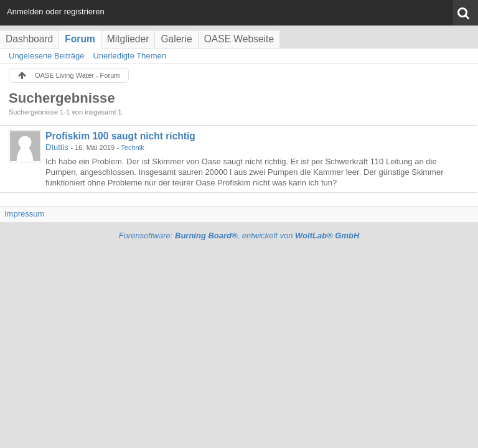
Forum (80, 39)
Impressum (24, 214)
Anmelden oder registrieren (56, 12)
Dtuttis (57, 147)
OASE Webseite (239, 39)
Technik (132, 147)
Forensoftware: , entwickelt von (239, 236)
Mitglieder (128, 39)
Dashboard (29, 39)
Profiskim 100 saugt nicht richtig (120, 136)
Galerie (176, 39)
